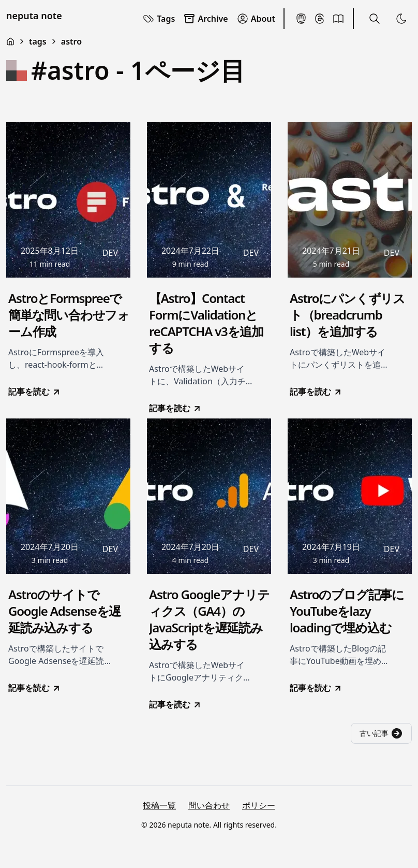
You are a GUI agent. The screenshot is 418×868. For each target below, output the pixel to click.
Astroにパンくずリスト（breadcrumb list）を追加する (347, 315)
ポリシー (259, 805)
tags (38, 41)
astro (71, 41)
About (256, 19)
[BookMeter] (338, 19)
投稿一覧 (159, 805)
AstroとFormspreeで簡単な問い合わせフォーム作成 (69, 315)
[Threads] (320, 19)
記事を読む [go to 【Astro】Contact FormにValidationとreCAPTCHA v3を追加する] (175, 408)
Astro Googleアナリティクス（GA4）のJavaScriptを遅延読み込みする (209, 619)
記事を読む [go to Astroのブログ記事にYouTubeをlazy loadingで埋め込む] (316, 688)
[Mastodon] (301, 19)
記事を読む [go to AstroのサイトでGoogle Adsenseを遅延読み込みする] (35, 688)
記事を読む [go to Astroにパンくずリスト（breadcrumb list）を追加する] (316, 392)
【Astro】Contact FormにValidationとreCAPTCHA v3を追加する (206, 323)
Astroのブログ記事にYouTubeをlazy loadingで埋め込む (347, 611)
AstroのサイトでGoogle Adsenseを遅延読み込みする (64, 611)
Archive (205, 19)
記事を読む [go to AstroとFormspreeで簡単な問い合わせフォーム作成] (35, 392)
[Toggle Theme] (401, 19)
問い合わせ (209, 805)
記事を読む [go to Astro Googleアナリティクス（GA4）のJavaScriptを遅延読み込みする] (175, 704)
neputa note (34, 16)
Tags (159, 19)
